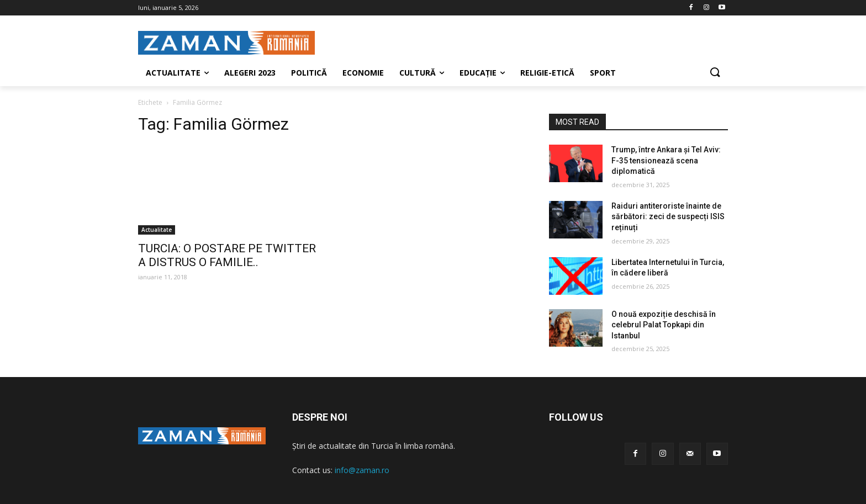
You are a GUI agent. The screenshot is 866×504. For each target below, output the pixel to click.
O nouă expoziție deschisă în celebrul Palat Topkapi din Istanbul (664, 325)
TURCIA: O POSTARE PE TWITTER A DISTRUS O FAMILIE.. (227, 255)
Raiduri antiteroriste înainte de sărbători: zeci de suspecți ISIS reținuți (668, 217)
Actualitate (157, 230)
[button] (715, 73)
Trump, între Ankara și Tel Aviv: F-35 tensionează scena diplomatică (666, 160)
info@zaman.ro (362, 470)
